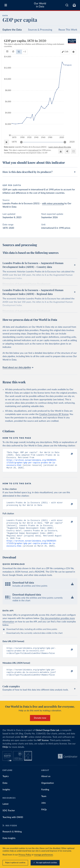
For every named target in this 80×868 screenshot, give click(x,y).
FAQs (5, 755)
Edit (66, 52)
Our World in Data (40, 5)
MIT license (43, 749)
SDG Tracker (9, 819)
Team (44, 805)
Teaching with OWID (13, 826)
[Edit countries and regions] (65, 52)
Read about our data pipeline (18, 367)
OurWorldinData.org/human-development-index (23, 153)
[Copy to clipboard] (68, 454)
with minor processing (53, 204)
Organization (48, 791)
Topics (6, 785)
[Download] (61, 151)
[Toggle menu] (6, 5)
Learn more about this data (60, 147)
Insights (6, 798)
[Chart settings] (73, 52)
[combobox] (67, 5)
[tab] (7, 52)
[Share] (67, 151)
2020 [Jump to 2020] (72, 142)
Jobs (44, 811)
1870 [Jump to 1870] (14, 142)
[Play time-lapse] (7, 142)
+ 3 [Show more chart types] (25, 52)
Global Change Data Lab (47, 739)
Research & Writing (12, 840)
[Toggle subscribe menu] (74, 5)
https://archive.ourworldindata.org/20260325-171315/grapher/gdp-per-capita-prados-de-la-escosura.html (32, 464)
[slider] (21, 142)
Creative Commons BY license (54, 414)
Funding (45, 798)
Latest (5, 812)
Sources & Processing (40, 30)
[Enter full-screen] (73, 151)
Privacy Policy (25, 855)
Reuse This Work (68, 30)
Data (5, 791)
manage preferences (44, 855)
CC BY (45, 153)
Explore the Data (12, 30)
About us (46, 785)
